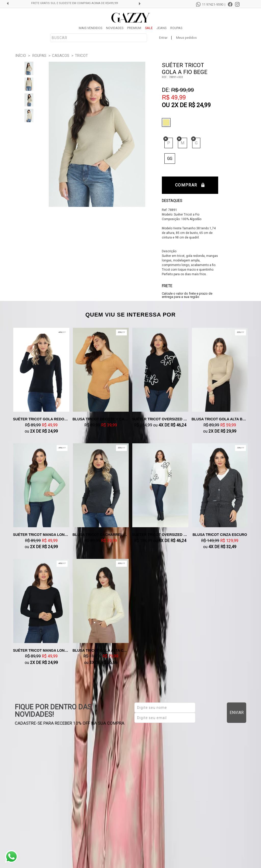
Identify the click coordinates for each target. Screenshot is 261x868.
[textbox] (99, 38)
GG (170, 159)
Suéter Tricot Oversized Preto (160, 419)
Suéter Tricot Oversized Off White (160, 535)
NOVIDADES (115, 28)
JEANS (161, 28)
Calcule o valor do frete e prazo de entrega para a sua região (187, 295)
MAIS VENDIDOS (90, 28)
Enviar (237, 713)
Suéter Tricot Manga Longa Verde (41, 535)
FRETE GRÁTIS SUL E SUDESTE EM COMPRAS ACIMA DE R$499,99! (77, 3)
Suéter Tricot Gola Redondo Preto (41, 419)
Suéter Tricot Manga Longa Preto (41, 650)
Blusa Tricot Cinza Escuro (220, 535)
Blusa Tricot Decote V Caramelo (101, 419)
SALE (149, 28)
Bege (167, 122)
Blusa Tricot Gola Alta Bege (220, 419)
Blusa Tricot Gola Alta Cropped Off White (101, 650)
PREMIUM (134, 28)
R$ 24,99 (200, 105)
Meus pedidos (186, 38)
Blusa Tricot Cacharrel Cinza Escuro (101, 535)
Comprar (190, 185)
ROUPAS (176, 28)
